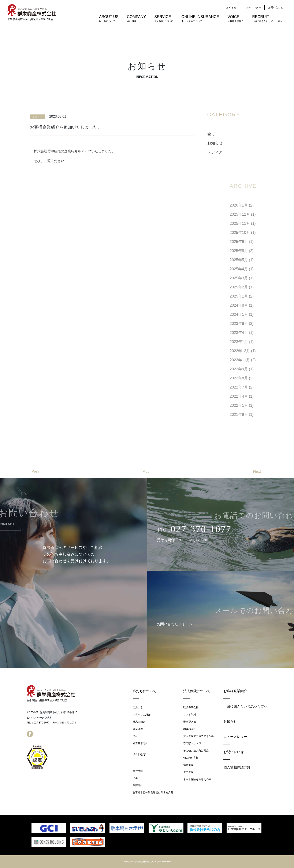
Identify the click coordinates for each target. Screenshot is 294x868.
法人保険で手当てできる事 (198, 736)
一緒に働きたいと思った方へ (245, 706)
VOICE (236, 19)
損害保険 (188, 765)
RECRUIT (267, 19)
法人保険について (197, 691)
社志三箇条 (139, 722)
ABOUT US (109, 19)
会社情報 (138, 771)
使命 (135, 736)
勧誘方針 (138, 785)
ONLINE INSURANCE (200, 19)
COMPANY (137, 19)
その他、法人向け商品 (196, 751)
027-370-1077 (42, 723)
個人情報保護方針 (237, 767)
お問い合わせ (276, 7)
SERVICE (164, 19)
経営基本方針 (140, 743)
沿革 (135, 778)
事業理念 (138, 729)
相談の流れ (190, 729)
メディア (227, 152)
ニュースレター (252, 7)
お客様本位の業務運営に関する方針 (153, 792)
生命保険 (188, 772)
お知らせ (231, 7)
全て (224, 134)
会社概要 (139, 754)
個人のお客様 (191, 758)
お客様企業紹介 (235, 691)
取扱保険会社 (191, 707)
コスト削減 (190, 715)
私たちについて (145, 691)
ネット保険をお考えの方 (197, 779)
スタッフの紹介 (142, 715)
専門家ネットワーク (195, 743)
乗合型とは (190, 722)
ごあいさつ (139, 707)
